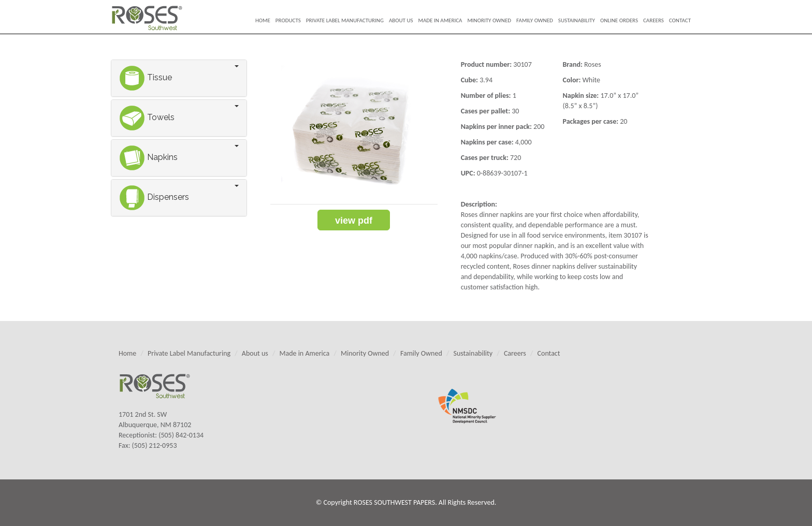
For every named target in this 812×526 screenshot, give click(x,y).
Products (288, 20)
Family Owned (535, 20)
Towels (147, 117)
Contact (680, 20)
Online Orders (619, 20)
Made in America (440, 20)
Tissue (146, 77)
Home (263, 20)
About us (401, 20)
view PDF (354, 221)
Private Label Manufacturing (345, 20)
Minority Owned (489, 20)
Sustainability (577, 20)
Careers (654, 20)
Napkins (148, 157)
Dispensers (154, 197)
